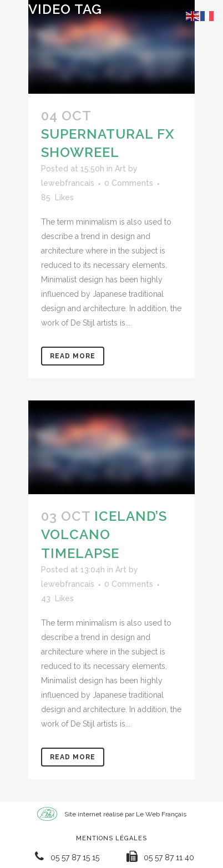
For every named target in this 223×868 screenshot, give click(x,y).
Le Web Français (161, 814)
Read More (73, 356)
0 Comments (129, 183)
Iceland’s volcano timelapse (104, 534)
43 (57, 598)
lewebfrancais (68, 183)
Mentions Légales (111, 838)
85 (57, 197)
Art (120, 169)
